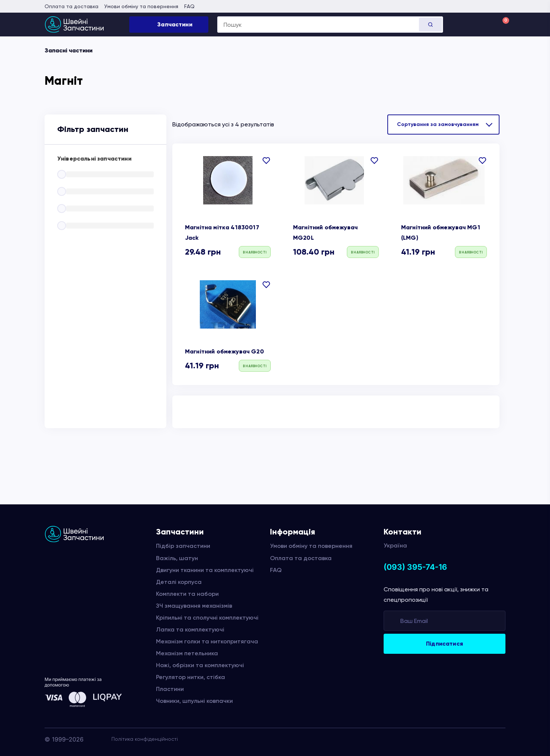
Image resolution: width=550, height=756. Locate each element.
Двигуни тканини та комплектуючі (205, 570)
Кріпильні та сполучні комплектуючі (207, 618)
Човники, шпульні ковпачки (194, 701)
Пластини (170, 689)
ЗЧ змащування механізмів (194, 606)
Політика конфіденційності (145, 739)
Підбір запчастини (183, 546)
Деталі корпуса (179, 582)
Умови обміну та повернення (141, 6)
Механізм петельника (187, 653)
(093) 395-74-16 (415, 567)
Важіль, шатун (177, 558)
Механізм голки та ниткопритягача (207, 641)
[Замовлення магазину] (443, 125)
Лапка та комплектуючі (190, 629)
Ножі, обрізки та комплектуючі (200, 665)
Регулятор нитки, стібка (191, 677)
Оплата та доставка (71, 6)
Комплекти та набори (187, 594)
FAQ (189, 6)
